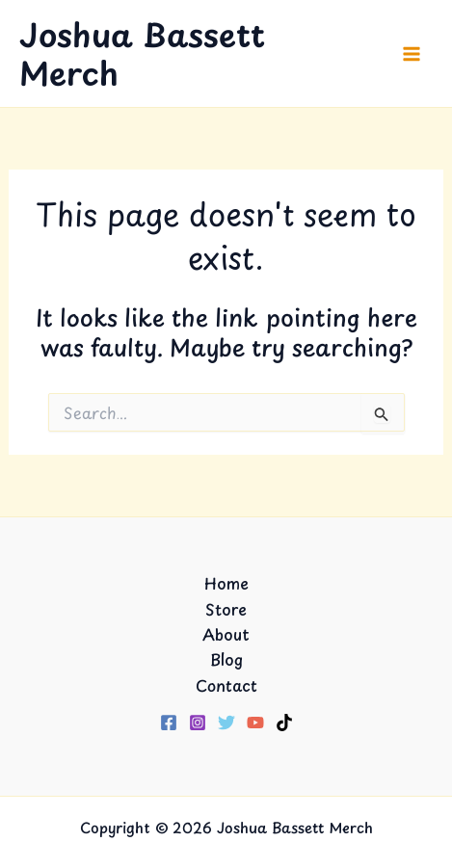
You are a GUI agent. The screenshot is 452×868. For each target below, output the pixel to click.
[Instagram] (198, 723)
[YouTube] (255, 723)
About (226, 634)
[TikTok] (284, 723)
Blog (226, 659)
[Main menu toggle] (412, 54)
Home (226, 583)
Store (226, 609)
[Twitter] (226, 723)
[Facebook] (169, 723)
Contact (226, 685)
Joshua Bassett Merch (142, 53)
